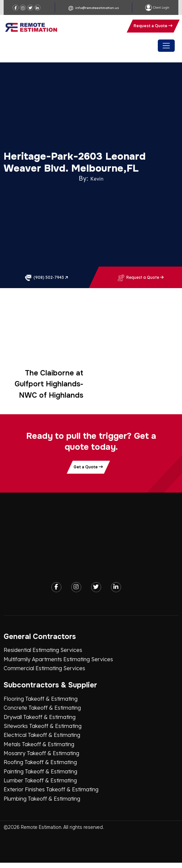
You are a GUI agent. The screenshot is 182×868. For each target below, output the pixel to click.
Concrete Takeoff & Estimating (42, 708)
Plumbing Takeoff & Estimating (42, 799)
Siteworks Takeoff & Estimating (43, 726)
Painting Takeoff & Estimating (40, 771)
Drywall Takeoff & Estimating (40, 717)
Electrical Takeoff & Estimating (42, 735)
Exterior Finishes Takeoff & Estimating (51, 789)
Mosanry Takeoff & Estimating (41, 753)
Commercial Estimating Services (44, 668)
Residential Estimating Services (43, 650)
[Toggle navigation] (166, 46)
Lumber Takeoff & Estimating (40, 780)
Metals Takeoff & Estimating (39, 744)
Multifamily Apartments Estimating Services (58, 659)
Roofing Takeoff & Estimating (40, 762)
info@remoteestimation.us (97, 8)
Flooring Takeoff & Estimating (41, 699)
